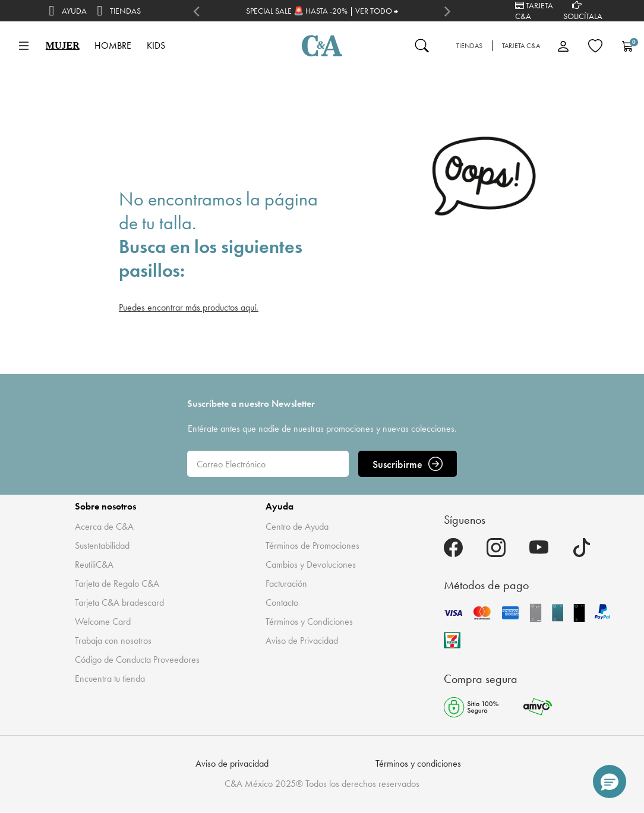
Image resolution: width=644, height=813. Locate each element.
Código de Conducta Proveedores (137, 659)
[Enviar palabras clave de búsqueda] (422, 46)
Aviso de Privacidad (302, 640)
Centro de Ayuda (297, 526)
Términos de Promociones (312, 545)
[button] (610, 782)
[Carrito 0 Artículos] (627, 46)
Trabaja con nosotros (113, 640)
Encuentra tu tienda (110, 678)
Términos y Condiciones (309, 621)
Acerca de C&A (104, 526)
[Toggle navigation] (24, 46)
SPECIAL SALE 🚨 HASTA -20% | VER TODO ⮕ (322, 11)
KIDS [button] (156, 45)
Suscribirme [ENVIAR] (408, 464)
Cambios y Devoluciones (311, 564)
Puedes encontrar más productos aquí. (189, 307)
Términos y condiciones (418, 763)
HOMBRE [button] (113, 45)
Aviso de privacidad (232, 763)
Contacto (282, 602)
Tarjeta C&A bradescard (119, 602)
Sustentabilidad (102, 545)
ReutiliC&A (94, 564)
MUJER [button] (63, 45)
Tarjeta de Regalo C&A (117, 583)
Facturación (286, 583)
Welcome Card (103, 621)
